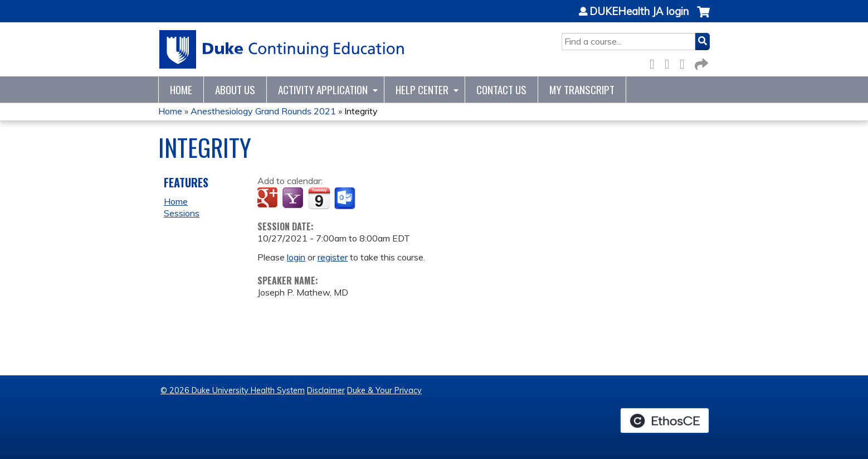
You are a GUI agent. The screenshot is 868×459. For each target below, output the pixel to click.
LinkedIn (685, 62)
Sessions (182, 213)
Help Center (422, 90)
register (333, 257)
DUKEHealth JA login (639, 12)
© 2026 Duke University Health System (233, 390)
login (296, 257)
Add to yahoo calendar (294, 199)
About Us (235, 90)
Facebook (655, 62)
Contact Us (501, 90)
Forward (700, 62)
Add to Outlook (346, 199)
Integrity (361, 111)
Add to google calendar (269, 199)
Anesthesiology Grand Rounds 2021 (263, 111)
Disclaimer (326, 390)
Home (181, 90)
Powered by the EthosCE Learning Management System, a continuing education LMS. (665, 421)
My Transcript (582, 90)
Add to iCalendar (319, 198)
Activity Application (323, 90)
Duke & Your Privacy (384, 390)
